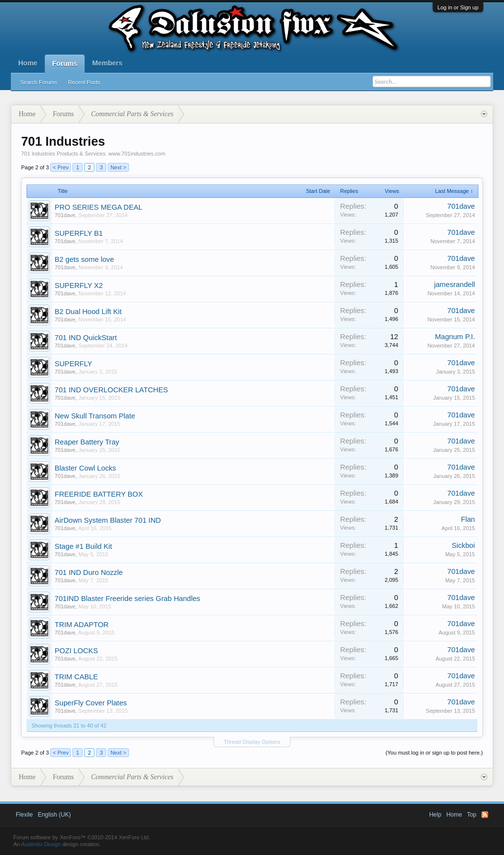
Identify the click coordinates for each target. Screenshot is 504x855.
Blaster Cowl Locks (85, 468)
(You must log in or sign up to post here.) (434, 753)
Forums (65, 63)
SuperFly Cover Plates (91, 703)
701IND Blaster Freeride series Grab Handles (127, 599)
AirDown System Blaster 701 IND (108, 520)
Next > (118, 167)
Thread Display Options (252, 742)
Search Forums (39, 82)
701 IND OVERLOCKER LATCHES (111, 390)
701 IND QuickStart (86, 338)
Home (28, 63)
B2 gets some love (84, 259)
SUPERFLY (73, 364)
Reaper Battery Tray (87, 442)
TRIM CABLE (76, 677)
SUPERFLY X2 (79, 285)
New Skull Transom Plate (95, 416)
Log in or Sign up (458, 7)
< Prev (61, 167)
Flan (468, 519)
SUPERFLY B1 (79, 233)
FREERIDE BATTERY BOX (99, 494)
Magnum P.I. (455, 337)
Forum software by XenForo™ (82, 837)
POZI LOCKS (76, 651)
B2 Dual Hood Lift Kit (88, 312)
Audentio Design (41, 844)
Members (107, 63)
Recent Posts (84, 82)
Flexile (24, 815)
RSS (485, 815)
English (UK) (54, 815)
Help (435, 815)
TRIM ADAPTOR (82, 625)
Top (472, 815)
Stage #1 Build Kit (83, 546)
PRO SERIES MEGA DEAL (98, 207)
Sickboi (463, 545)
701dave (65, 215)
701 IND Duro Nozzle (89, 572)
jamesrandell (455, 285)
